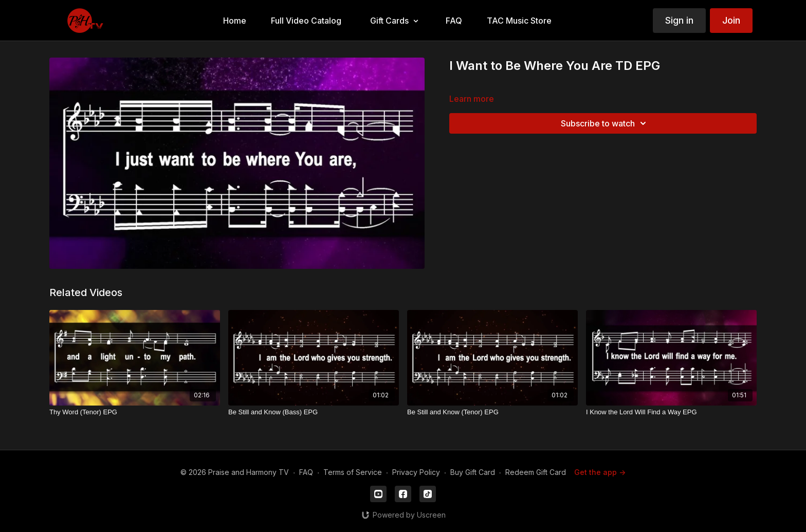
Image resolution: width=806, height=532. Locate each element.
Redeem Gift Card (536, 472)
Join (731, 20)
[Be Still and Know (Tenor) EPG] (492, 412)
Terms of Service (353, 472)
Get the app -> (600, 472)
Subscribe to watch (605, 123)
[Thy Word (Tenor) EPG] (135, 412)
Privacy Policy (416, 472)
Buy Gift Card (473, 472)
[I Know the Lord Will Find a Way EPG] (671, 412)
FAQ (306, 472)
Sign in (679, 20)
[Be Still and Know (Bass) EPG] (314, 412)
